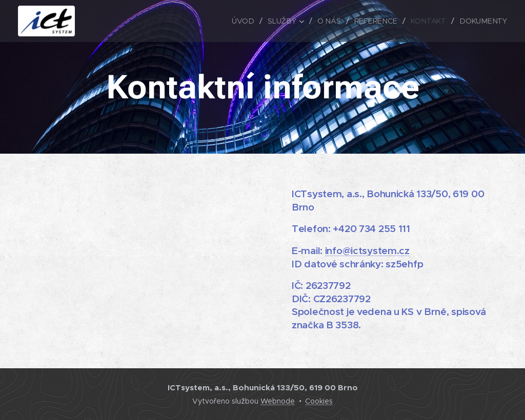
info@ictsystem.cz (367, 250)
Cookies (319, 401)
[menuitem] (249, 21)
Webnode (278, 401)
